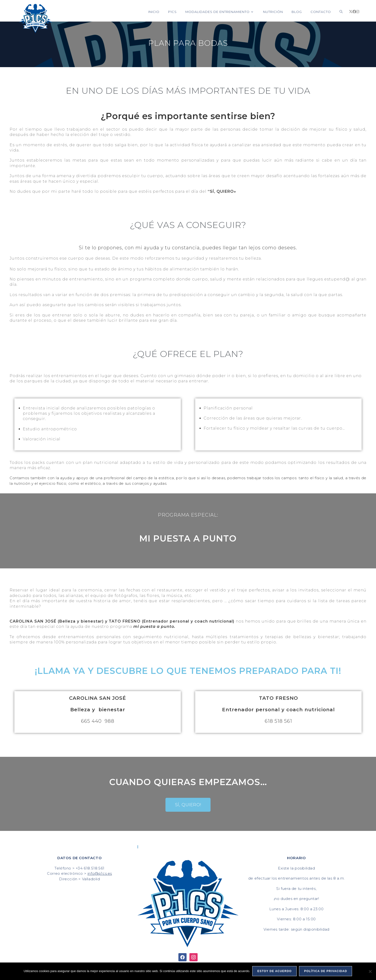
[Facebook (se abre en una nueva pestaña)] (354, 12)
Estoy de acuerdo (275, 971)
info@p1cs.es (100, 873)
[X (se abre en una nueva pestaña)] (351, 12)
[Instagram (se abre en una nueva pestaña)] (358, 12)
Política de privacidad (326, 971)
